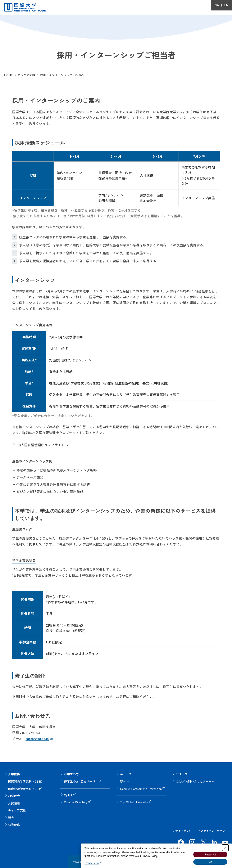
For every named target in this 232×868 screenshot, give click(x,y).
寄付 (123, 780)
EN (226, 5)
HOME (8, 75)
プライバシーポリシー (214, 823)
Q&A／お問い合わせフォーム (195, 780)
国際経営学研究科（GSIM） (26, 786)
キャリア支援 (26, 75)
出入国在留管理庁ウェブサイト (41, 445)
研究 (11, 811)
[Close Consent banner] (225, 848)
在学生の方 (71, 774)
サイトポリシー (185, 823)
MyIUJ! (68, 792)
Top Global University (134, 799)
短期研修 (14, 818)
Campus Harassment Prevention (141, 786)
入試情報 (14, 799)
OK (210, 862)
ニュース (126, 774)
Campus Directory (76, 799)
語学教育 (14, 792)
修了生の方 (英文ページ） (81, 780)
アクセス (182, 774)
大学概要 (14, 774)
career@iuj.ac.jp (37, 738)
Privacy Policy (92, 863)
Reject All (210, 855)
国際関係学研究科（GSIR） (26, 780)
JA (217, 5)
